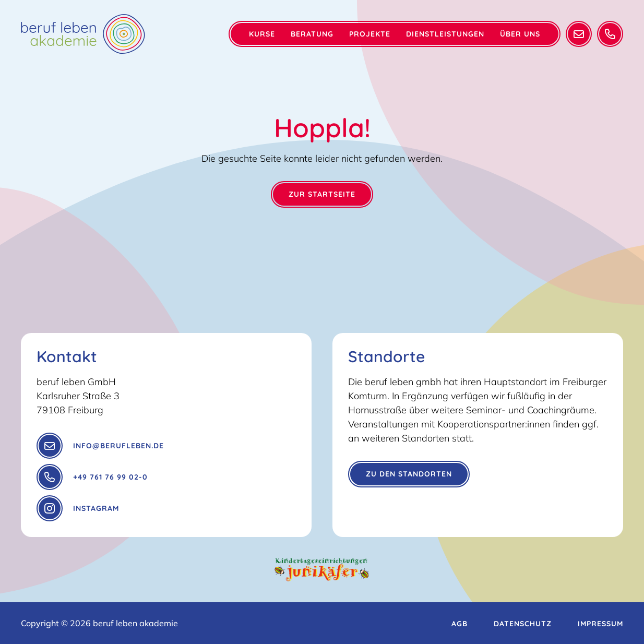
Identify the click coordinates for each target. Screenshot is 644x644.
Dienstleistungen (445, 34)
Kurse (262, 34)
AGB (460, 624)
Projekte (370, 34)
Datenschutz (523, 624)
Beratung (312, 34)
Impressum (600, 624)
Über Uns (520, 34)
